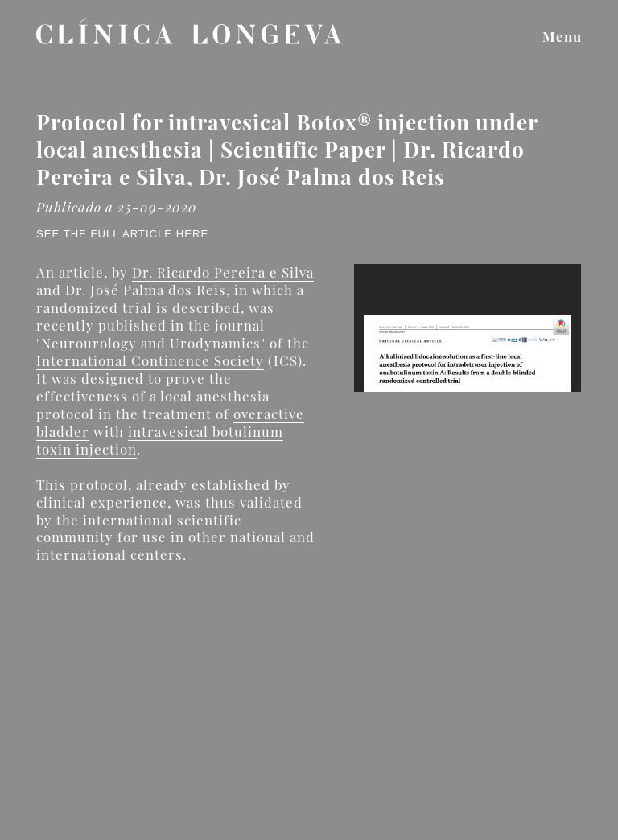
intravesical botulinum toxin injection (160, 440)
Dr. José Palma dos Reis (146, 290)
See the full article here (122, 234)
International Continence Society (150, 360)
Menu (562, 36)
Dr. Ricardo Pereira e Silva (223, 272)
